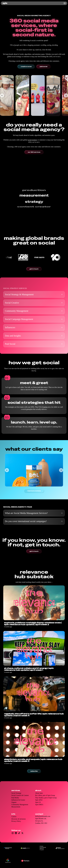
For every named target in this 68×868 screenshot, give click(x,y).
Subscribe (34, 771)
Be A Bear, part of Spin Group (45, 795)
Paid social (44, 67)
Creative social (26, 67)
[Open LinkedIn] (16, 833)
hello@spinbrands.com (43, 816)
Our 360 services (34, 152)
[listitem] (7, 95)
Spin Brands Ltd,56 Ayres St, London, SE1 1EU (41, 821)
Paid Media (15, 798)
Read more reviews (34, 491)
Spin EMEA (39, 805)
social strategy (32, 140)
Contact (39, 814)
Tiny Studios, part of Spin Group (46, 798)
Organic (14, 802)
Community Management (20, 805)
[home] (5, 3)
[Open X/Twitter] (22, 833)
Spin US (38, 802)
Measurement (16, 807)
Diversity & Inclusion (19, 819)
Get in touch (34, 269)
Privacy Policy (16, 821)
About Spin (39, 793)
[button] (64, 3)
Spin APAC (39, 800)
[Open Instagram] (13, 833)
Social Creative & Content (20, 795)
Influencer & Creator (18, 800)
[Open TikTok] (19, 833)
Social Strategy (16, 793)
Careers (14, 817)
